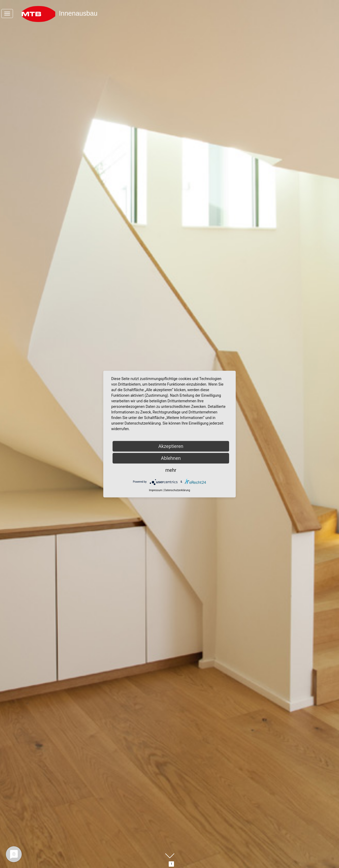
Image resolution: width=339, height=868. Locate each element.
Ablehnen (171, 458)
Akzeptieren (171, 446)
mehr (171, 470)
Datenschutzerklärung (177, 490)
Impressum (155, 490)
